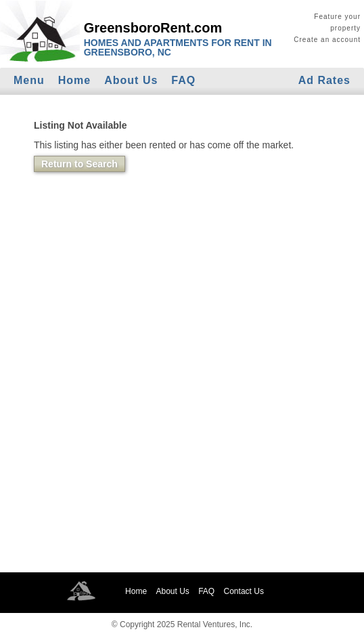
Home (74, 80)
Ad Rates (324, 80)
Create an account (327, 40)
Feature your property (337, 22)
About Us (131, 80)
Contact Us (244, 591)
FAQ (183, 80)
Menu (29, 80)
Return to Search (79, 164)
